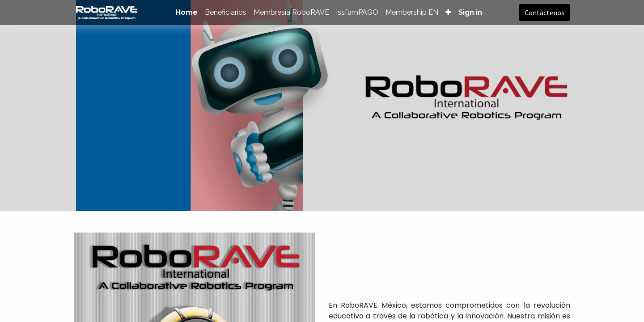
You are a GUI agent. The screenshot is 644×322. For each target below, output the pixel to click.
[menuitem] (187, 13)
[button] (448, 13)
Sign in (470, 12)
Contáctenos (544, 13)
